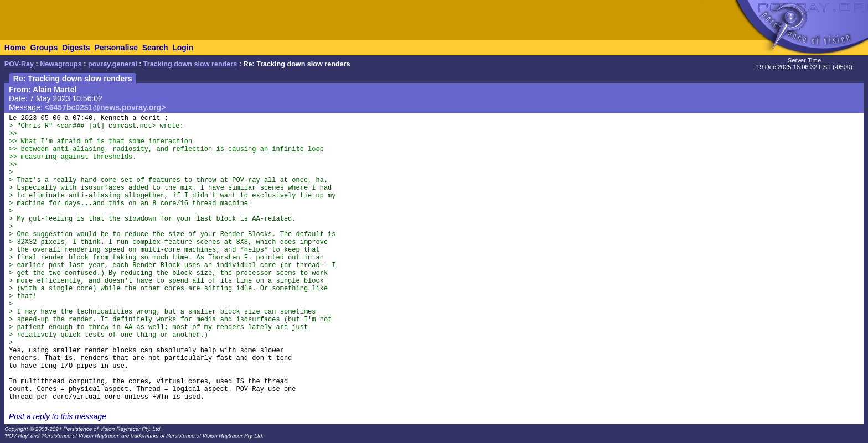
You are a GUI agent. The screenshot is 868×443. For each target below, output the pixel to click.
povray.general (113, 64)
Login (183, 48)
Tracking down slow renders (190, 64)
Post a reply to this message (58, 416)
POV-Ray (19, 64)
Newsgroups (61, 64)
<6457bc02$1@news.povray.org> (105, 107)
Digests (76, 48)
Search (155, 48)
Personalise (116, 48)
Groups (44, 48)
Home (15, 48)
